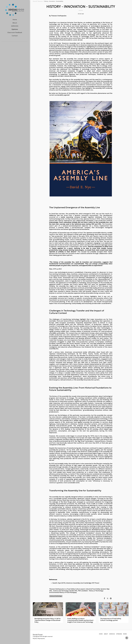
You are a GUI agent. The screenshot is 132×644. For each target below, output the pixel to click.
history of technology (56, 596)
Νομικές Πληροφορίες (39, 639)
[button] (13, 46)
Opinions (40, 1)
